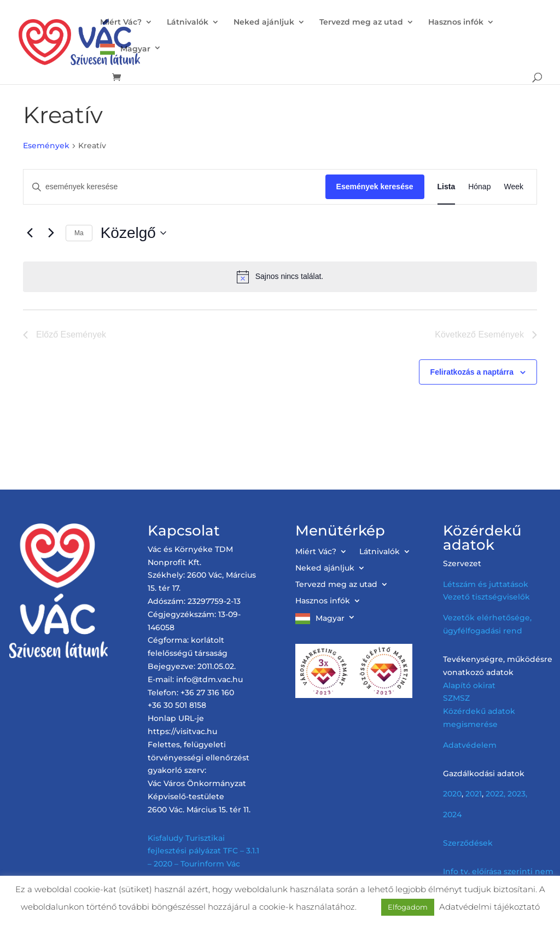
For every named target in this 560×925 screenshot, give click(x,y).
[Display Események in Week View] (514, 187)
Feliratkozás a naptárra (472, 372)
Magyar (135, 49)
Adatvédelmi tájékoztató (489, 907)
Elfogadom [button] (408, 907)
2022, (495, 794)
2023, (517, 794)
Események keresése (375, 187)
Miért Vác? (121, 22)
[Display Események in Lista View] (447, 187)
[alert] (280, 277)
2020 (452, 794)
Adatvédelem (470, 745)
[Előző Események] (30, 233)
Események (46, 146)
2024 (452, 815)
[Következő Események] (51, 233)
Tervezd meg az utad (361, 22)
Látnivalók (188, 22)
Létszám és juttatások (486, 584)
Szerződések (468, 843)
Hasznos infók (456, 22)
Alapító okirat (469, 685)
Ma (79, 233)
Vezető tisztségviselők (486, 597)
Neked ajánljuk (264, 22)
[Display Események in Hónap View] (479, 187)
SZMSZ (456, 698)
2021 (474, 794)
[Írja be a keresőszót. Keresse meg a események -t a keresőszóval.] (174, 187)
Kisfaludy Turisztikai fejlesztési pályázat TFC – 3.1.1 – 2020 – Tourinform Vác (203, 851)
